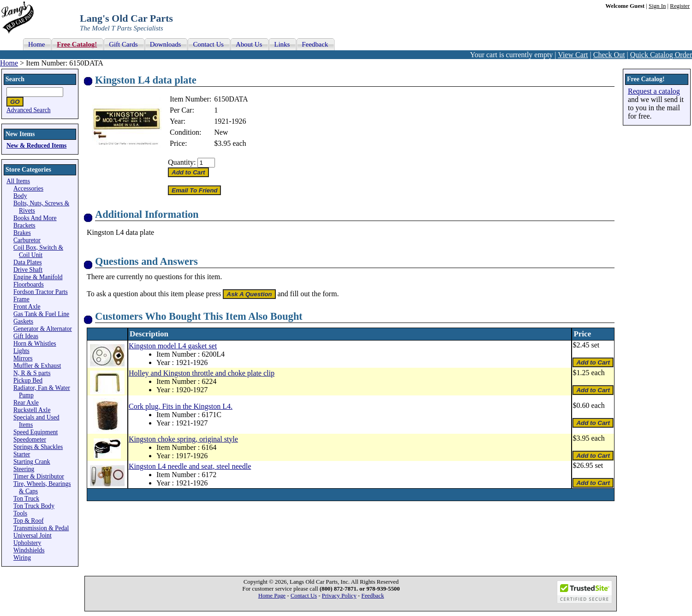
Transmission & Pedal (41, 528)
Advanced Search (29, 110)
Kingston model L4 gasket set (173, 346)
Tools (20, 513)
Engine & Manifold (38, 277)
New (221, 132)
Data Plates (28, 262)
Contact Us (304, 596)
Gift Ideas (26, 336)
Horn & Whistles (35, 344)
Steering (24, 469)
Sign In (657, 6)
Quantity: (182, 162)
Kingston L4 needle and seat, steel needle (190, 466)
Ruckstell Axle (32, 410)
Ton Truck (26, 499)
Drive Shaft (28, 270)
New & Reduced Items (36, 146)
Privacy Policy (339, 596)
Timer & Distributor (39, 476)
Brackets (24, 225)
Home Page (272, 596)
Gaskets (23, 321)
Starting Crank (32, 462)
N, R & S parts (32, 373)
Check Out (609, 55)
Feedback (373, 596)
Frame (21, 299)
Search (15, 79)
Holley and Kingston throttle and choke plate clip (202, 373)
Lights (21, 351)
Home (9, 63)
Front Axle (27, 307)
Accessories (28, 188)
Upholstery (27, 543)
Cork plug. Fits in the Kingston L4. (181, 406)
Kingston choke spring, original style (183, 439)
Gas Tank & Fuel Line (41, 314)
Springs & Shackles (38, 447)
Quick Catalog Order (661, 55)
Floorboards (29, 284)
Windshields (29, 550)
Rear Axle (26, 403)
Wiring (22, 558)
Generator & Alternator (43, 329)
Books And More (35, 218)
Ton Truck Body (34, 506)
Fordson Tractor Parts (41, 292)
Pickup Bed (28, 380)
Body (20, 196)
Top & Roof (29, 521)
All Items (18, 181)
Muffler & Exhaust (37, 366)
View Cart (573, 55)
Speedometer (30, 440)
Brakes (22, 233)
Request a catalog (654, 91)
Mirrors (23, 358)
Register (680, 6)
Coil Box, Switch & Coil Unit (38, 251)
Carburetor (27, 240)
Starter (22, 454)
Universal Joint (33, 535)
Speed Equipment (36, 432)
